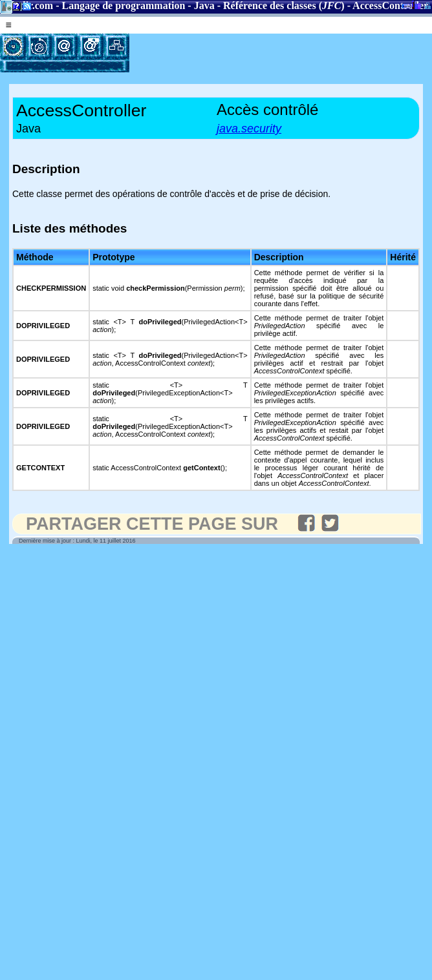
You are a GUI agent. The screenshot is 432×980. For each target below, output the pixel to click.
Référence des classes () (284, 5)
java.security (249, 129)
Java (204, 5)
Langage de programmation (124, 5)
